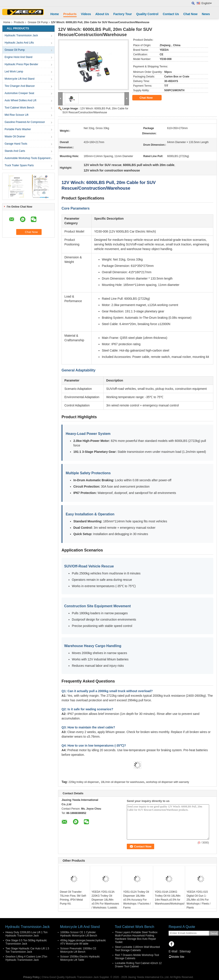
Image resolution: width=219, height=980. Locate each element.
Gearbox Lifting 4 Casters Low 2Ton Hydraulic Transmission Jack (26, 958)
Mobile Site (176, 957)
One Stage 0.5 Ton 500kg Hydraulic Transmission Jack (26, 942)
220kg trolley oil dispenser (84, 782)
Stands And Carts (15, 151)
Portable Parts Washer (18, 129)
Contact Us (171, 14)
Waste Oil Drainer (15, 136)
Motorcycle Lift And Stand (19, 79)
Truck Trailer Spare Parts (19, 165)
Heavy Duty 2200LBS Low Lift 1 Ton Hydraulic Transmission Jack (26, 934)
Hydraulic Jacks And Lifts (19, 43)
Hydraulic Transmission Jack (21, 35)
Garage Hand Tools (16, 144)
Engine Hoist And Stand (19, 57)
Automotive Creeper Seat (19, 93)
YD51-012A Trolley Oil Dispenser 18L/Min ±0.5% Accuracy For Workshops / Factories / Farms (137, 900)
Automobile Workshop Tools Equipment (27, 158)
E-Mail (173, 951)
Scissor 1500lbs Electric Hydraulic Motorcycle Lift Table (80, 958)
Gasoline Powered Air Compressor (25, 122)
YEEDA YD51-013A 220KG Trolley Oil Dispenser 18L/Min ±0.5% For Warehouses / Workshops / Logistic (105, 900)
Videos (86, 14)
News (206, 14)
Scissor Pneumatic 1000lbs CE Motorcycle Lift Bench (78, 950)
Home (55, 14)
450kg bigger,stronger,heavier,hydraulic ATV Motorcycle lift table (83, 942)
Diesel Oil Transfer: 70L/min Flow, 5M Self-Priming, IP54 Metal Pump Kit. (73, 898)
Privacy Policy (31, 977)
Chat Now (190, 14)
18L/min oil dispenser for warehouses (123, 782)
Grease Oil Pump (38, 22)
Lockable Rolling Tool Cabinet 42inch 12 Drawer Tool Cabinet (138, 965)
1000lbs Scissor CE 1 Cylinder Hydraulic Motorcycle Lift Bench (79, 934)
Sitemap (185, 951)
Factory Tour (123, 14)
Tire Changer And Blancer (20, 86)
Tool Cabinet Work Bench (19, 108)
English (207, 3)
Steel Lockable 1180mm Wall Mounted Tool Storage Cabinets (137, 949)
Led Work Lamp (14, 72)
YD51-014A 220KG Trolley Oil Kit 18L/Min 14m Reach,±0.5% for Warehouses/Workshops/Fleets (170, 898)
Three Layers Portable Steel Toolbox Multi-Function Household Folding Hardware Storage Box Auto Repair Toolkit (136, 937)
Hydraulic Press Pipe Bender (21, 64)
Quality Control (147, 14)
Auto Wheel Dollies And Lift (20, 100)
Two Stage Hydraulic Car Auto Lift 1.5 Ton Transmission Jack (27, 950)
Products (70, 14)
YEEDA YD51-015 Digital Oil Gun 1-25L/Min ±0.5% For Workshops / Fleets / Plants (199, 900)
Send (214, 933)
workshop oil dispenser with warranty (168, 782)
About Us (102, 14)
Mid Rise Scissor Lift (17, 115)
